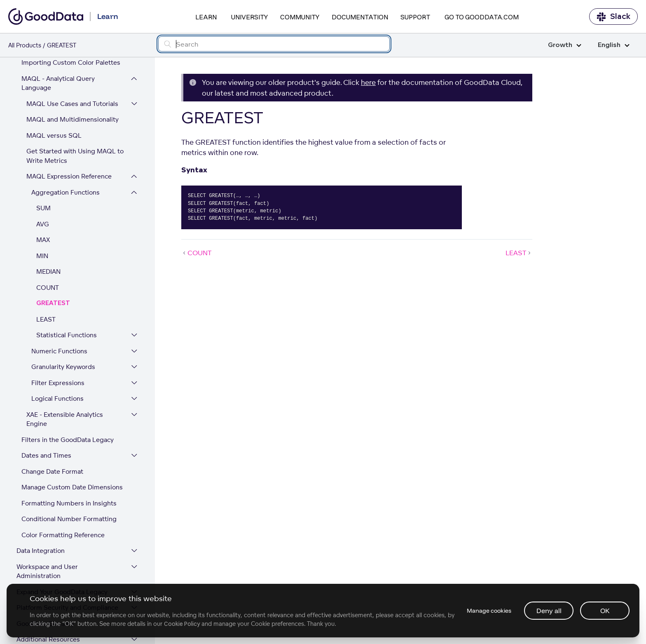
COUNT (48, 241)
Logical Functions (57, 352)
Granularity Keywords (63, 321)
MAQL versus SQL (54, 89)
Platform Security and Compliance (67, 561)
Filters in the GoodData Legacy (68, 394)
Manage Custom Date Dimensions (72, 441)
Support (415, 17)
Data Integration (41, 504)
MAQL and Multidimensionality (73, 73)
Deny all (549, 611)
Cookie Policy (182, 624)
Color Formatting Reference (63, 489)
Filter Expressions (58, 337)
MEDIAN (48, 225)
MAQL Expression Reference (69, 130)
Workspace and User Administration (47, 525)
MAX (43, 194)
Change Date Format (52, 425)
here (368, 82)
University (249, 17)
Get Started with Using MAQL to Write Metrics (75, 110)
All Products (25, 45)
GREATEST (53, 257)
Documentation (360, 17)
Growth (565, 45)
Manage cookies (489, 611)
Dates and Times (46, 409)
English (614, 45)
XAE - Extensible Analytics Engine (65, 373)
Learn (206, 17)
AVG (43, 178)
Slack (613, 17)
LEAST (46, 273)
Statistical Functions (67, 289)
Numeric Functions (59, 305)
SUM (43, 162)
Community (300, 17)
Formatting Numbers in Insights (69, 457)
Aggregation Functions (66, 146)
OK (605, 611)
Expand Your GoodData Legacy (62, 546)
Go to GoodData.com (482, 17)
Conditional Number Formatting (69, 473)
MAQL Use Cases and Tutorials (72, 58)
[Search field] (274, 44)
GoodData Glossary (45, 577)
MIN (42, 210)
